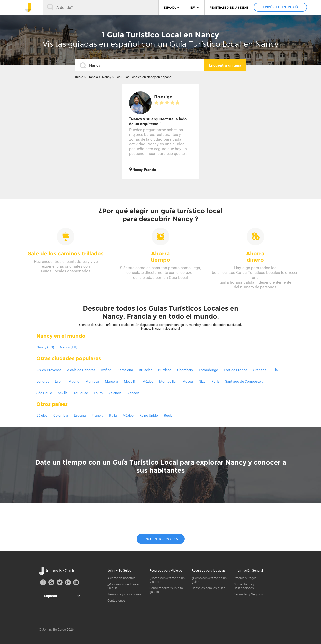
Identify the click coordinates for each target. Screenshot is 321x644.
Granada (260, 370)
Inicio (79, 77)
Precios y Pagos (245, 578)
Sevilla (63, 393)
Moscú (188, 381)
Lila (275, 370)
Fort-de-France (235, 370)
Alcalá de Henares (81, 370)
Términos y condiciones (124, 594)
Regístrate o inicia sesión (229, 8)
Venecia (134, 393)
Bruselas (146, 370)
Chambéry (185, 370)
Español (170, 8)
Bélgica (42, 415)
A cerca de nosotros (122, 578)
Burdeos (165, 370)
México (148, 381)
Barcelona (125, 370)
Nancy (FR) (69, 347)
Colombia (61, 415)
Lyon (59, 381)
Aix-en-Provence (49, 370)
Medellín (130, 381)
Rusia (168, 415)
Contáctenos (116, 601)
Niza (202, 381)
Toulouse (81, 393)
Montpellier (168, 381)
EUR (193, 8)
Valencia (115, 393)
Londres (43, 381)
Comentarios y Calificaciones (244, 586)
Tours (98, 393)
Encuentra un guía (161, 539)
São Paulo (44, 393)
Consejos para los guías (209, 588)
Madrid (74, 381)
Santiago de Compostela (244, 381)
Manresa (92, 381)
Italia (113, 415)
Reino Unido (149, 415)
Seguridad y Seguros (248, 594)
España (80, 415)
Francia (93, 77)
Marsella (111, 381)
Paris (215, 381)
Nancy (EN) (45, 347)
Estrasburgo (209, 370)
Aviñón (106, 370)
